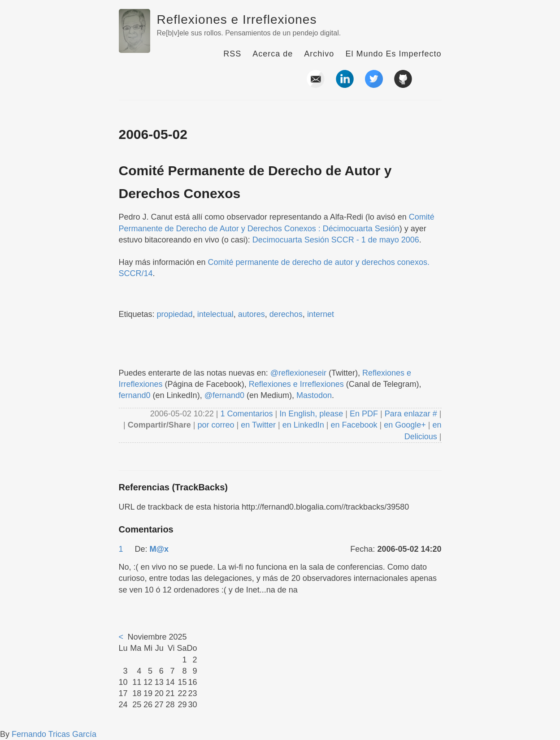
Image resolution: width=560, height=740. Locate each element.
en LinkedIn (303, 425)
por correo (215, 425)
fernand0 (135, 395)
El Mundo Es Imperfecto (393, 54)
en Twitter (258, 425)
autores (252, 314)
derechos (286, 314)
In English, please (311, 414)
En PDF (364, 414)
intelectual (215, 314)
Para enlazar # (411, 414)
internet (321, 314)
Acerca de (273, 54)
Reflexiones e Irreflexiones (237, 19)
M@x (159, 549)
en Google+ (405, 425)
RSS (232, 54)
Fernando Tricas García (54, 734)
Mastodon (314, 395)
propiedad (175, 314)
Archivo (319, 54)
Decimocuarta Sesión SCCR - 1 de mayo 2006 (336, 240)
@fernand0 (224, 395)
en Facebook (353, 425)
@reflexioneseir (298, 373)
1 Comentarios (247, 414)
